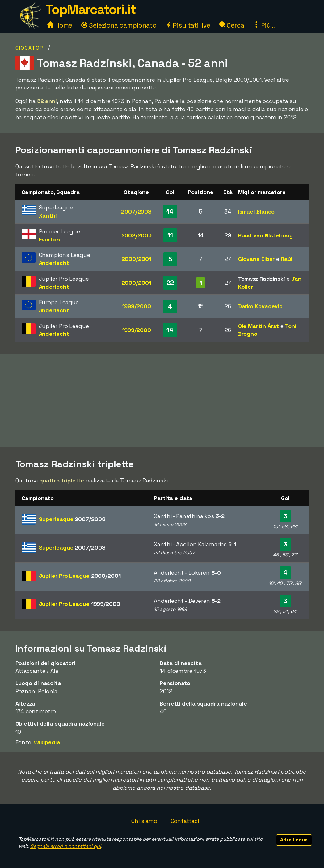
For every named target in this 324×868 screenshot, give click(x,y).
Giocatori (30, 48)
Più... (264, 25)
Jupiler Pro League (80, 576)
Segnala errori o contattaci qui (66, 846)
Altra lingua (294, 840)
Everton (49, 239)
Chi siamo (144, 821)
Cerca (232, 25)
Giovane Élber (257, 259)
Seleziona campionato (119, 25)
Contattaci (185, 821)
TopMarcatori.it (91, 9)
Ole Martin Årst (259, 326)
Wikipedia (47, 742)
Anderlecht (54, 263)
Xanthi (48, 216)
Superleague (72, 519)
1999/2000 (137, 306)
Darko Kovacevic (261, 306)
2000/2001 (137, 259)
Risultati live (188, 25)
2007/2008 (136, 212)
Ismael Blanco (257, 212)
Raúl (287, 259)
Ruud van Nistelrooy (265, 235)
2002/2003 (137, 235)
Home (60, 25)
